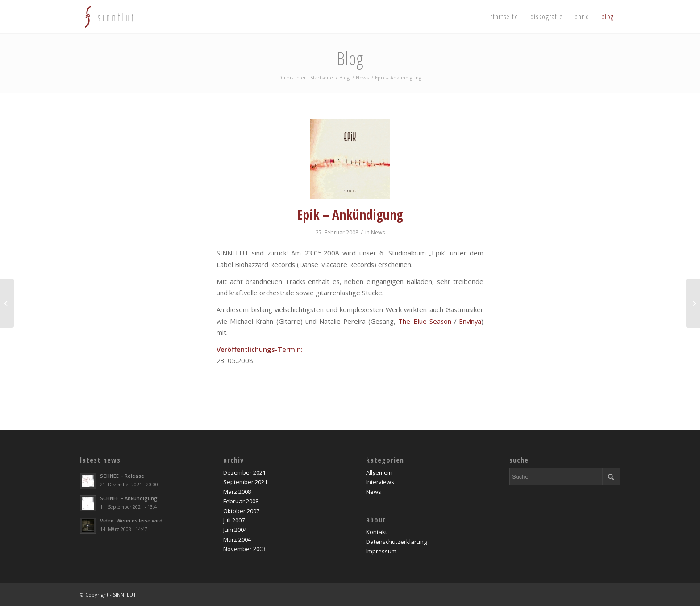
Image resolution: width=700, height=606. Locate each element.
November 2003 (244, 549)
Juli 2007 (234, 520)
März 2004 (237, 539)
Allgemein (379, 472)
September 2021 (245, 482)
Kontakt (377, 532)
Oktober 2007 (241, 511)
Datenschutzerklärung (396, 542)
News (378, 232)
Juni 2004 (235, 530)
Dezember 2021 (244, 472)
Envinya (470, 321)
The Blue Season (425, 321)
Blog (350, 58)
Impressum (381, 551)
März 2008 (237, 492)
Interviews (380, 482)
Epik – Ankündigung (350, 215)
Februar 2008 (241, 501)
